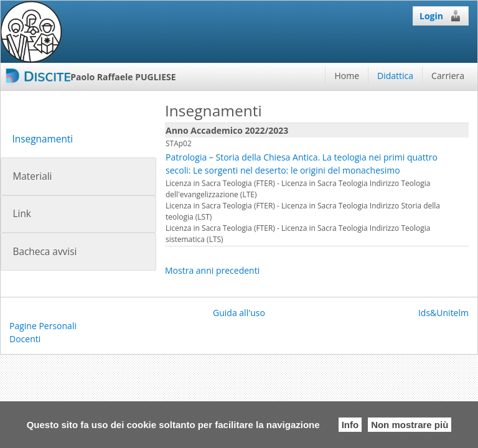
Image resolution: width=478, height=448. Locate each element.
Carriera (448, 76)
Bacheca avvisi (45, 252)
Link (21, 214)
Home (347, 76)
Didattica (395, 76)
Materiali (32, 176)
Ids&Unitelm (443, 313)
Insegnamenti (42, 139)
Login (441, 16)
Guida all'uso (239, 313)
